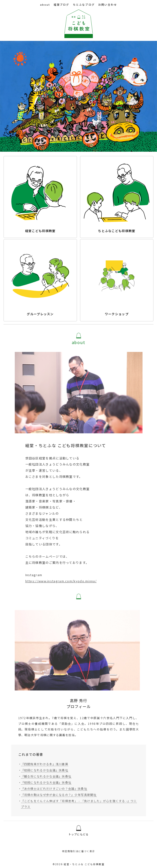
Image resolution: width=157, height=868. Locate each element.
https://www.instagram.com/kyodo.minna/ (61, 583)
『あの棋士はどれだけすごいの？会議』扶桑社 (54, 792)
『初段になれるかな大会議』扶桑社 (46, 786)
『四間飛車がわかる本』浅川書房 (45, 767)
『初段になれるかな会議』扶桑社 (45, 774)
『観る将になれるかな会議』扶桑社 (46, 780)
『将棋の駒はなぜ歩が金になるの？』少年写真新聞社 (59, 798)
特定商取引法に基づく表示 (78, 852)
